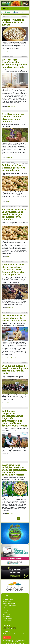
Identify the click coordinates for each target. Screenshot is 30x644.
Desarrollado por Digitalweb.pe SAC (15, 643)
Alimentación (8, 601)
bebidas (13, 106)
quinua (12, 157)
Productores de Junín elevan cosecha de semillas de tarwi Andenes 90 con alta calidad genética (14, 269)
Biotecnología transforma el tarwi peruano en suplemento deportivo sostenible (15, 63)
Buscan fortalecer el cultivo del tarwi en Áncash (13, 22)
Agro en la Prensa (9, 600)
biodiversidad (14, 358)
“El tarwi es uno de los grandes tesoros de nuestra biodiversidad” (14, 318)
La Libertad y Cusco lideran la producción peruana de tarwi (14, 168)
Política (6, 613)
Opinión (6, 611)
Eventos (6, 607)
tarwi (9, 52)
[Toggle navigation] (27, 8)
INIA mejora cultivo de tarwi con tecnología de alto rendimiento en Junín (15, 369)
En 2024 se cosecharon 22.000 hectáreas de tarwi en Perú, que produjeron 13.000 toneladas (14, 214)
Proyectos (7, 616)
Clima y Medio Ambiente (10, 605)
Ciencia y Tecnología (10, 603)
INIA (9, 308)
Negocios (7, 609)
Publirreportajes (8, 618)
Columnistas (8, 622)
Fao (12, 514)
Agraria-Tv (7, 598)
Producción (7, 614)
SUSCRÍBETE (7, 637)
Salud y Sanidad (8, 620)
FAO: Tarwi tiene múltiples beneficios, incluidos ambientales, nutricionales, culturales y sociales (14, 470)
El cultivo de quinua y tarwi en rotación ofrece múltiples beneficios (14, 118)
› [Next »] (26, 518)
